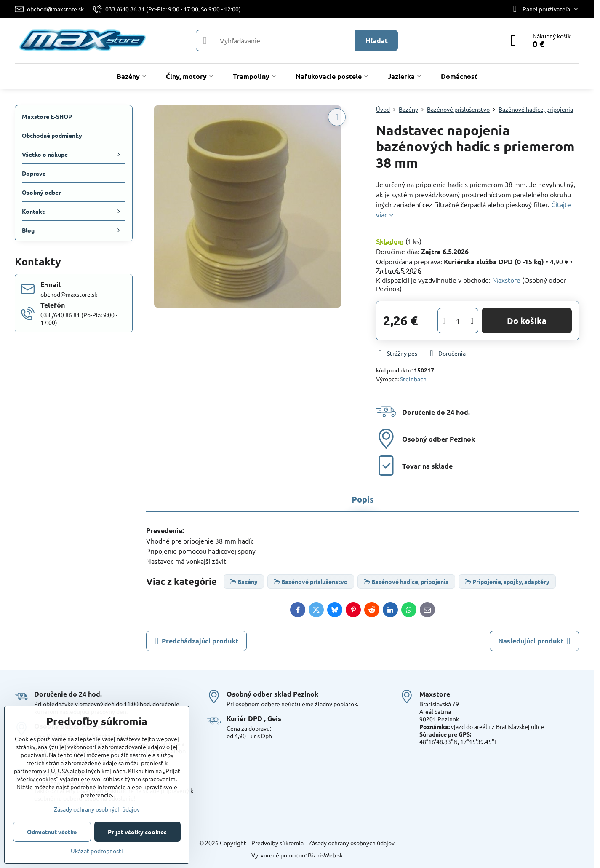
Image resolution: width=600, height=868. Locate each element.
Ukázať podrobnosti (97, 851)
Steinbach (413, 379)
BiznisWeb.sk (325, 855)
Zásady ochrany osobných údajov (352, 843)
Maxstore (506, 280)
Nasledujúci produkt (534, 641)
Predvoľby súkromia (277, 843)
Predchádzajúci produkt (196, 641)
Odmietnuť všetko (52, 832)
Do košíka (527, 321)
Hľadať (377, 40)
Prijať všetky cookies (137, 832)
